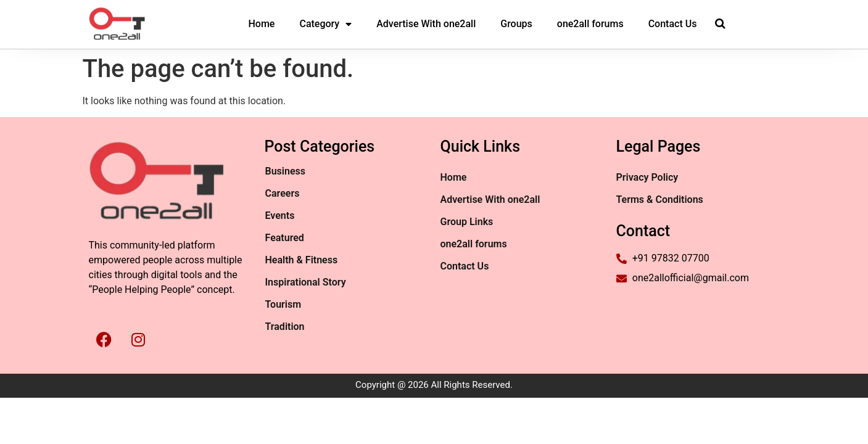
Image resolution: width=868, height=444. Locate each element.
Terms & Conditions (660, 199)
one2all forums (590, 24)
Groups (516, 24)
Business (285, 171)
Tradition (285, 327)
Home (262, 24)
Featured (285, 238)
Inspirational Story (306, 282)
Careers (283, 193)
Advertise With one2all (426, 24)
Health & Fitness (302, 260)
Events (280, 216)
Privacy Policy (647, 177)
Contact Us (673, 24)
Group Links (467, 222)
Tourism (283, 304)
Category (325, 24)
